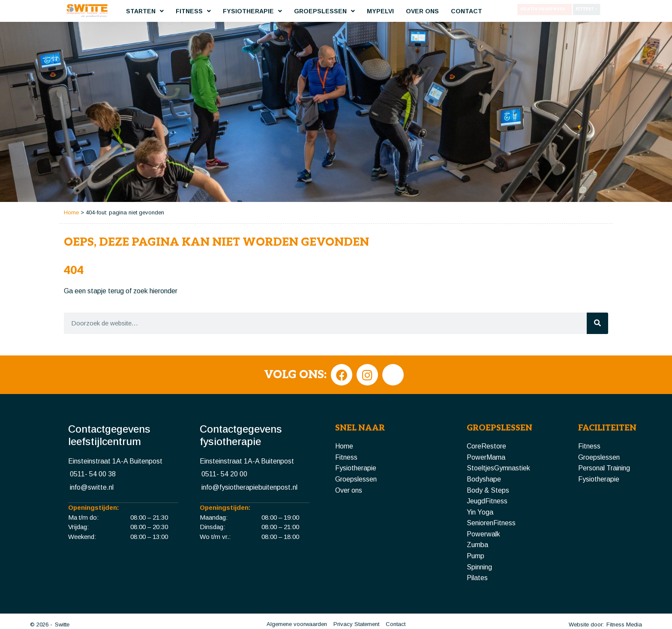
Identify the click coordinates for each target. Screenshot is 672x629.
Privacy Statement (356, 601)
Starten (145, 11)
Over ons (422, 11)
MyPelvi (380, 11)
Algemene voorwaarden (297, 601)
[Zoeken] (597, 300)
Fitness (193, 11)
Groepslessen (324, 11)
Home (71, 189)
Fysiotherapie (252, 11)
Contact (466, 11)
